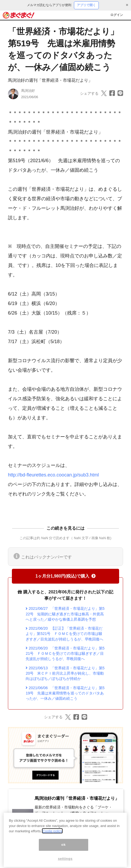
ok (64, 851)
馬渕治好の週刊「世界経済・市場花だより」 (50, 80)
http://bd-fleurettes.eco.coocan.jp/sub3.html (53, 475)
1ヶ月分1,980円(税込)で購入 (65, 576)
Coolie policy (52, 837)
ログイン (117, 15)
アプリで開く (86, 5)
